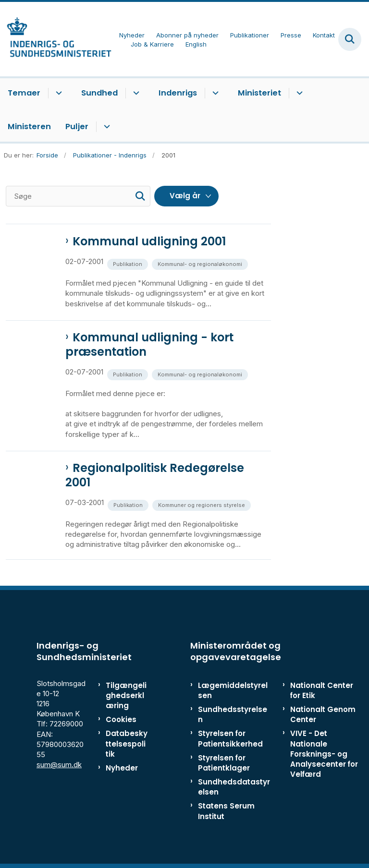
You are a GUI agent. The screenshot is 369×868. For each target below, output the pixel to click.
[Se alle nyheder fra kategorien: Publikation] (129, 263)
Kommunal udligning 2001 (149, 241)
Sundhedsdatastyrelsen (234, 787)
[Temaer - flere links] (57, 93)
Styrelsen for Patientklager (224, 763)
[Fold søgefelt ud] (350, 39)
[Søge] (78, 196)
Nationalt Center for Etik (322, 690)
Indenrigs (178, 93)
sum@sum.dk (59, 765)
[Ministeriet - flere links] (298, 93)
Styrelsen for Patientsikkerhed (230, 738)
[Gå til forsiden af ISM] (56, 39)
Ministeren (29, 127)
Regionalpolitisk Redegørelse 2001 (155, 475)
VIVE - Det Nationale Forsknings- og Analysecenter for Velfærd (324, 754)
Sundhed (99, 93)
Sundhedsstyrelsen (233, 714)
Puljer (77, 127)
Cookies (121, 719)
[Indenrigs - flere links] (214, 93)
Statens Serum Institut (226, 811)
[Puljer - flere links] (105, 127)
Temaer (24, 93)
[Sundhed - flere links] (135, 93)
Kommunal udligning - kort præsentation (149, 345)
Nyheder (122, 768)
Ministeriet (259, 93)
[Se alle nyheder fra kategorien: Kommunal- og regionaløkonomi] (201, 263)
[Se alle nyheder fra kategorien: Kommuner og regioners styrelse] (203, 504)
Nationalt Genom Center (323, 714)
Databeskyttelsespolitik (127, 743)
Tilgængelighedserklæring (126, 695)
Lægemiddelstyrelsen (233, 690)
